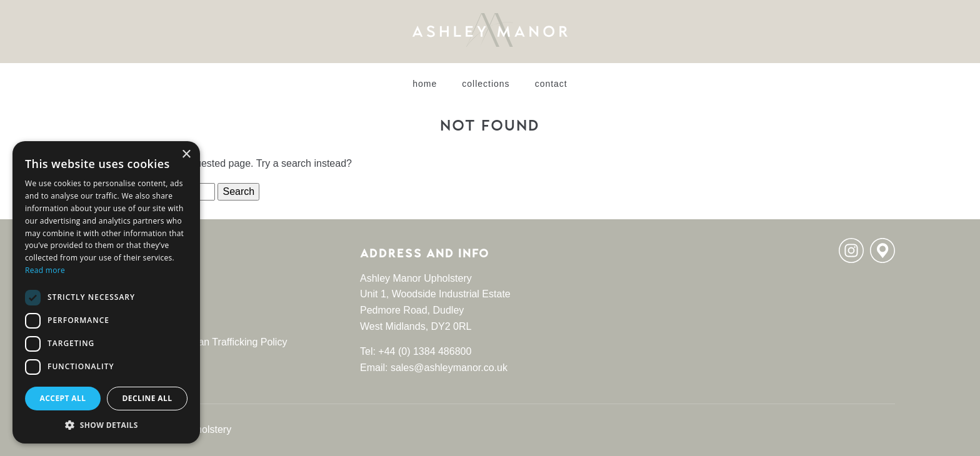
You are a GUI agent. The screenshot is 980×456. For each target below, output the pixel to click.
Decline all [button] (147, 398)
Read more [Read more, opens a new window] (45, 270)
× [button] (186, 155)
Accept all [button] (63, 398)
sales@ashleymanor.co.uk (449, 368)
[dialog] (106, 292)
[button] (106, 425)
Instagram (851, 250)
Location (882, 250)
